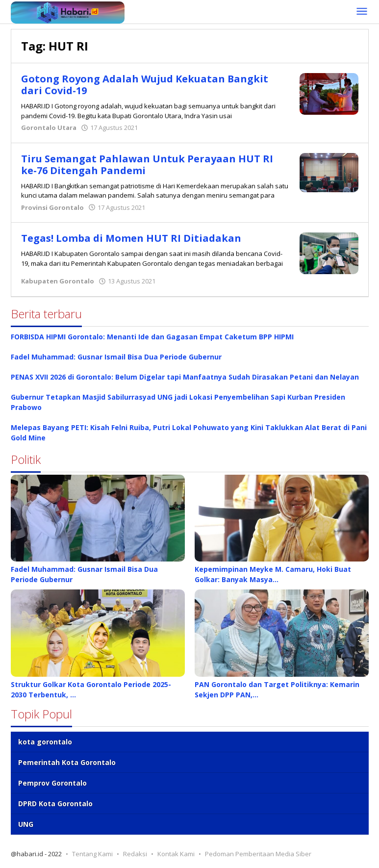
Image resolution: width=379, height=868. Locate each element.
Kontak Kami (176, 854)
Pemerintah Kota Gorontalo (67, 762)
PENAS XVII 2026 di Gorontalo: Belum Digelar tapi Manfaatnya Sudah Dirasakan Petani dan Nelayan (185, 377)
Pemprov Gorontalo (52, 783)
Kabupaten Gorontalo (58, 281)
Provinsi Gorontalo (52, 207)
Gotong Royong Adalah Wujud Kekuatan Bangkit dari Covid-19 (145, 85)
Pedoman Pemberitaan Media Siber (258, 854)
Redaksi (135, 854)
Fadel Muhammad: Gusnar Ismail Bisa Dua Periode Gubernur (116, 357)
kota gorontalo (45, 742)
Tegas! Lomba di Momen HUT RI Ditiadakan (131, 238)
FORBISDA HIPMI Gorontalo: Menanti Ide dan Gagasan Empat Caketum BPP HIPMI (152, 337)
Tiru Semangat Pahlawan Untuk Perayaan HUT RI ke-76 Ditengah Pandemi (147, 165)
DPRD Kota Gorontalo (55, 804)
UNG (26, 824)
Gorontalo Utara (49, 128)
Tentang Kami (92, 854)
